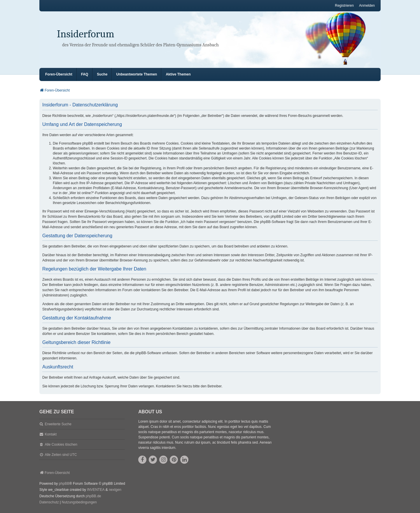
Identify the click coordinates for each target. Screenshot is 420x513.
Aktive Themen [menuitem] (178, 74)
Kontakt (51, 434)
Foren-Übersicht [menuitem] (59, 74)
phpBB (64, 484)
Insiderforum (86, 34)
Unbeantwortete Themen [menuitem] (136, 74)
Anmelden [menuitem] (367, 6)
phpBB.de (93, 496)
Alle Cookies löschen (61, 445)
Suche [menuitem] (102, 74)
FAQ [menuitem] (85, 74)
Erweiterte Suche (58, 424)
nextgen (115, 490)
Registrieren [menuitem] (344, 6)
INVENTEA (96, 490)
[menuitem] (49, 503)
